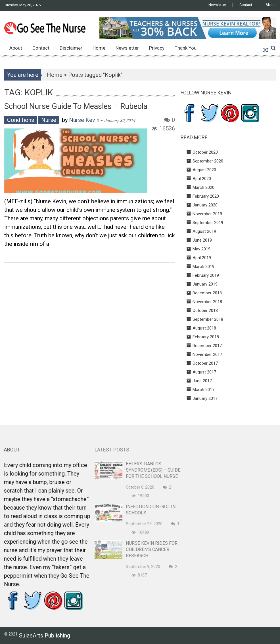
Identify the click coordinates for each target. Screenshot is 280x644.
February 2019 (206, 275)
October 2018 (205, 311)
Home (99, 48)
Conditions (21, 120)
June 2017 (202, 381)
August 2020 (204, 170)
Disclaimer (71, 48)
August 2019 (204, 231)
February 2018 (206, 337)
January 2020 (205, 205)
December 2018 (207, 293)
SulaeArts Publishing (45, 635)
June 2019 (202, 240)
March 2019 (203, 267)
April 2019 (202, 258)
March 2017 (203, 390)
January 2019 (205, 284)
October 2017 (205, 363)
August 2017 (204, 372)
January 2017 (205, 398)
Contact (246, 5)
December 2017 (207, 346)
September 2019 (208, 223)
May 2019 (201, 249)
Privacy (157, 48)
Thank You (186, 48)
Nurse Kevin (84, 120)
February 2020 (206, 196)
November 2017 (207, 354)
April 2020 (202, 179)
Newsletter (217, 5)
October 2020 (205, 152)
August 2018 (204, 328)
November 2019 (207, 214)
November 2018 (207, 302)
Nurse (49, 120)
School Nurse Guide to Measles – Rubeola (76, 106)
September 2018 (208, 319)
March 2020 (203, 187)
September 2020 (208, 161)
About (271, 5)
